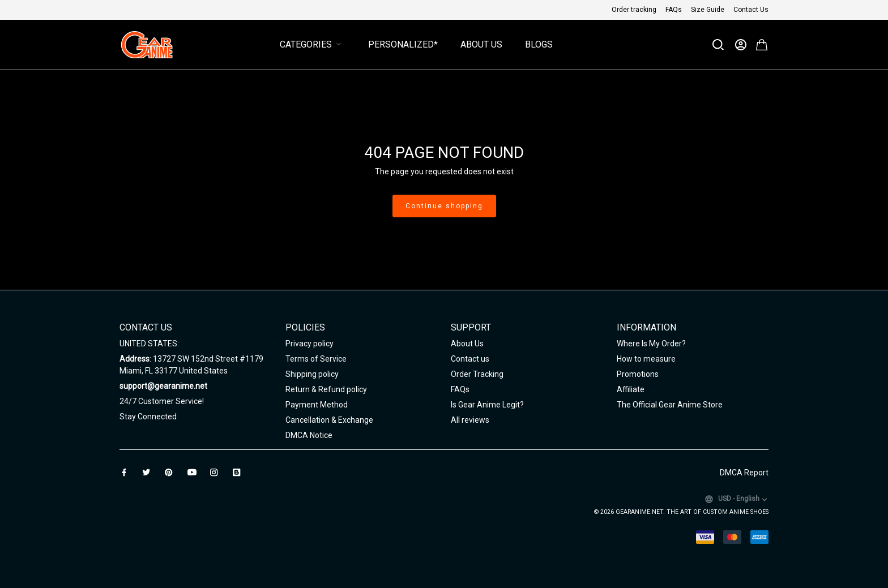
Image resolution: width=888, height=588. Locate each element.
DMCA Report (744, 473)
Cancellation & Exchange (329, 420)
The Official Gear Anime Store (670, 405)
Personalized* (403, 44)
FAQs (674, 10)
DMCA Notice (309, 435)
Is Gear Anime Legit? (487, 405)
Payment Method (317, 405)
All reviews (470, 420)
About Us (481, 44)
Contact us (470, 359)
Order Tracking (477, 374)
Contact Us (751, 10)
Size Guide (708, 10)
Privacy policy (309, 344)
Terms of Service (316, 359)
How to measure (646, 359)
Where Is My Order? (651, 344)
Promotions (638, 374)
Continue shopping (444, 206)
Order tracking (634, 10)
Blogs (539, 44)
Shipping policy (312, 374)
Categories (313, 44)
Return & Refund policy (326, 389)
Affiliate (631, 389)
